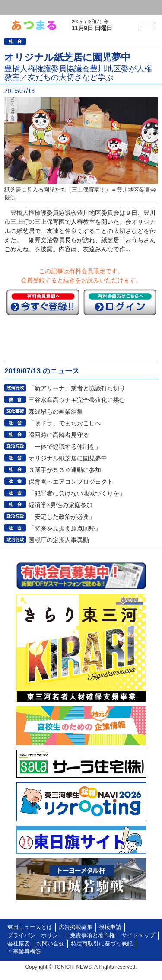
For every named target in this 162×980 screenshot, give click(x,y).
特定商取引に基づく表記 (102, 944)
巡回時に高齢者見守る (59, 435)
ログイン (24, 8)
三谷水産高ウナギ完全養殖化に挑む (77, 400)
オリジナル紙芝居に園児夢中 (68, 458)
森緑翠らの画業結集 (56, 412)
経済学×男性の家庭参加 (60, 505)
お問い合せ (50, 944)
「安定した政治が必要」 (62, 517)
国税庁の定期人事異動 (59, 540)
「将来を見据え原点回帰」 (65, 528)
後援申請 (110, 927)
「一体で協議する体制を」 (65, 447)
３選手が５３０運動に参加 (65, 470)
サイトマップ (138, 935)
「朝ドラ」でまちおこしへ (65, 423)
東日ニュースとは (30, 927)
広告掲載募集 (76, 927)
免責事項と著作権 (92, 935)
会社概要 (19, 944)
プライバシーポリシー (35, 935)
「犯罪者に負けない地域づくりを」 (77, 493)
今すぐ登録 (43, 302)
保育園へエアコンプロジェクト (71, 482)
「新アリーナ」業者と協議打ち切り (77, 388)
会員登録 (67, 8)
